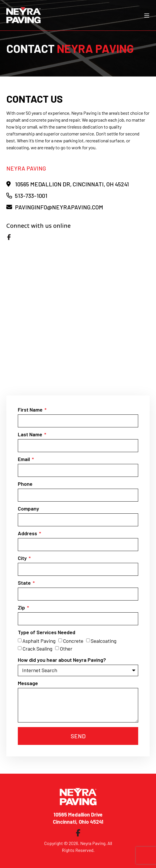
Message (28, 683)
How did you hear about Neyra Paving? (62, 660)
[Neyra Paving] (78, 319)
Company (28, 509)
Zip (22, 608)
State (25, 583)
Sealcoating (104, 641)
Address (28, 534)
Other (66, 649)
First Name (31, 410)
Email (24, 459)
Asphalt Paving (39, 641)
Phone (25, 484)
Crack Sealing (37, 649)
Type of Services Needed (47, 632)
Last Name (31, 435)
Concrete (73, 641)
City (23, 558)
